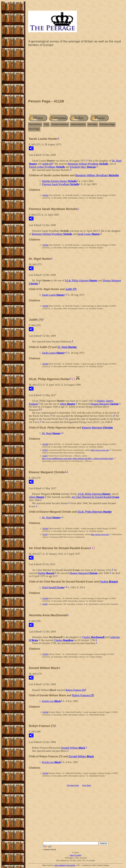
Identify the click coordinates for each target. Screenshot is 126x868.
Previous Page (107, 124)
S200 (45, 604)
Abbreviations (78, 124)
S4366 (45, 195)
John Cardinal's (60, 865)
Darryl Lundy (76, 855)
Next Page (34, 129)
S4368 (45, 712)
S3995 (45, 654)
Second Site (71, 865)
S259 (45, 450)
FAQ (46, 124)
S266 (45, 456)
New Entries (35, 124)
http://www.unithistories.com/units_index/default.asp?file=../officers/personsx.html (78, 458)
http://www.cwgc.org (100, 450)
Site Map (92, 124)
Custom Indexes (60, 124)
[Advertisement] (76, 74)
